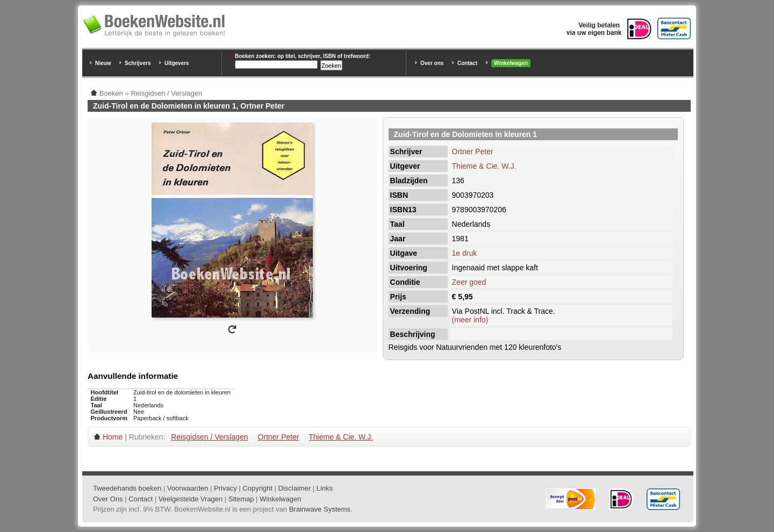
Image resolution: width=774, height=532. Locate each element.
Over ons (432, 63)
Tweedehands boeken (127, 488)
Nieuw (103, 63)
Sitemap (241, 499)
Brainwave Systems (320, 509)
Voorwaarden (188, 488)
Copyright (257, 488)
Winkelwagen (511, 63)
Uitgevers (177, 63)
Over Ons (108, 499)
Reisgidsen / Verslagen (209, 437)
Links (325, 488)
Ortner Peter (473, 152)
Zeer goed (469, 282)
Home (113, 437)
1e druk (465, 253)
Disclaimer (295, 488)
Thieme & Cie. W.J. (484, 166)
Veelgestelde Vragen (191, 499)
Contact (467, 63)
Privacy (225, 488)
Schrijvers (138, 63)
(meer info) (470, 320)
